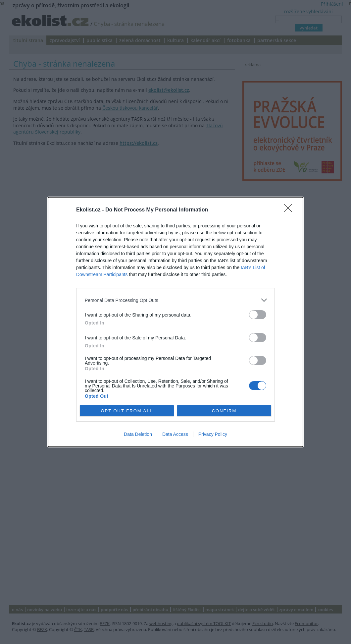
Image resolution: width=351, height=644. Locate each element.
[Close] (290, 210)
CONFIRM (224, 410)
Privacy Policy (213, 434)
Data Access (175, 434)
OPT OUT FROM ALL (127, 410)
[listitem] (175, 300)
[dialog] (175, 322)
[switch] (258, 315)
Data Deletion (138, 434)
